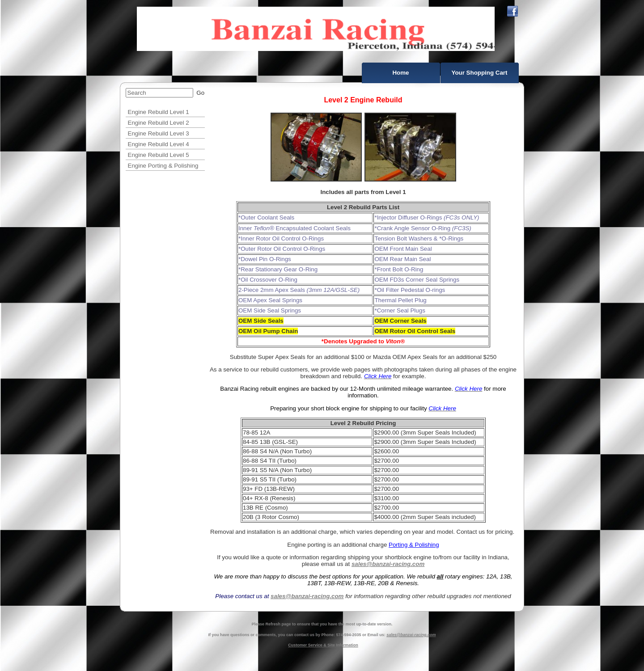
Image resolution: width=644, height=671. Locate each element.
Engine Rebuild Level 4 (159, 144)
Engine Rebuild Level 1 (159, 112)
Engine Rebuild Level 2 (159, 123)
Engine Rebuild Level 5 (159, 155)
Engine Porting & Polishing (163, 166)
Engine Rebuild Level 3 (159, 133)
